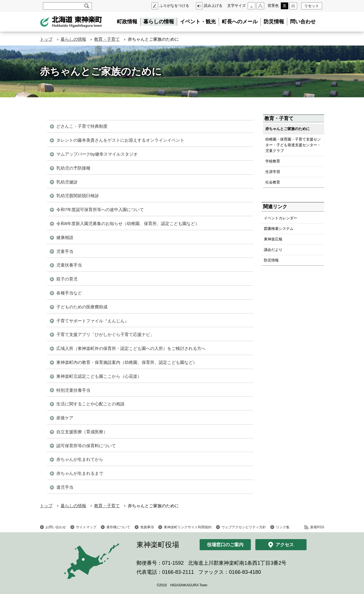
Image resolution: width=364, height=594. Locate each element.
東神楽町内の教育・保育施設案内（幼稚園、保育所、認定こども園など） (127, 362)
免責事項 (147, 527)
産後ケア (65, 418)
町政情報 (127, 22)
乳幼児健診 (67, 182)
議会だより (273, 250)
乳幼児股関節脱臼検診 (78, 196)
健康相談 (65, 237)
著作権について (118, 527)
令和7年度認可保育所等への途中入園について (100, 210)
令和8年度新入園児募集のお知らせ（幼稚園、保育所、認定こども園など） (128, 223)
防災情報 (274, 22)
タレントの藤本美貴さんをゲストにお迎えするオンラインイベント (120, 140)
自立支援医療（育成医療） (82, 432)
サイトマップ (86, 527)
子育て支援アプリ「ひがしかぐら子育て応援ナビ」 (105, 334)
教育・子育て (107, 39)
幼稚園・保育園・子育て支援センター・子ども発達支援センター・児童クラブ (293, 145)
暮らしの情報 (159, 22)
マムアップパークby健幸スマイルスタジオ (97, 154)
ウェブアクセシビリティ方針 (244, 527)
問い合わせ (303, 22)
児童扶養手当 (69, 265)
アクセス (285, 545)
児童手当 (65, 251)
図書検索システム (279, 229)
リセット (312, 6)
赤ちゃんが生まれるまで (80, 473)
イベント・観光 (198, 22)
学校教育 (273, 161)
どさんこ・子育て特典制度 (82, 126)
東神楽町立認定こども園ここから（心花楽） (99, 376)
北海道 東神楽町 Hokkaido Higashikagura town (71, 22)
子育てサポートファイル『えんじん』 (93, 321)
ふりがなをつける (174, 6)
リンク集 (283, 527)
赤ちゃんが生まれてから (80, 459)
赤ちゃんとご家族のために (288, 129)
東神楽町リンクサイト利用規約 (188, 527)
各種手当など (69, 293)
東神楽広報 (273, 239)
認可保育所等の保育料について (86, 446)
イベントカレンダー (281, 218)
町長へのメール (240, 22)
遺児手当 (65, 487)
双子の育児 (67, 279)
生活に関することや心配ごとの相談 (90, 404)
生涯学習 (273, 172)
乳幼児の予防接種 (73, 168)
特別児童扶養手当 (73, 390)
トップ (46, 39)
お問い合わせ (56, 527)
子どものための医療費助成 (82, 307)
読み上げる (213, 6)
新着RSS (317, 527)
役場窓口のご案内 (225, 545)
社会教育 (273, 182)
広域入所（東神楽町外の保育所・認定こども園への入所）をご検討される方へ (131, 348)
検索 (87, 6)
